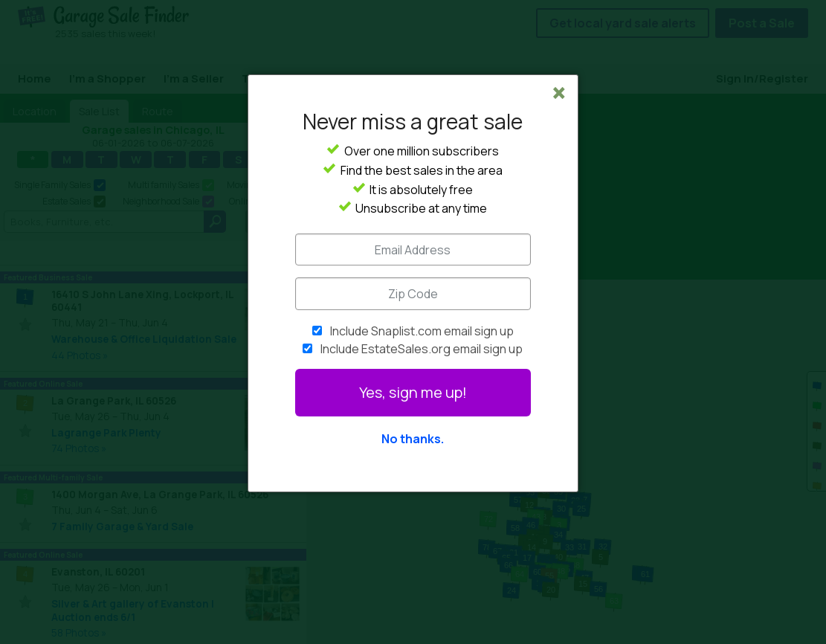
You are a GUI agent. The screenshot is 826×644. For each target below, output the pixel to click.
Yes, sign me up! (413, 392)
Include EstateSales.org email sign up (422, 349)
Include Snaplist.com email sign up (422, 331)
